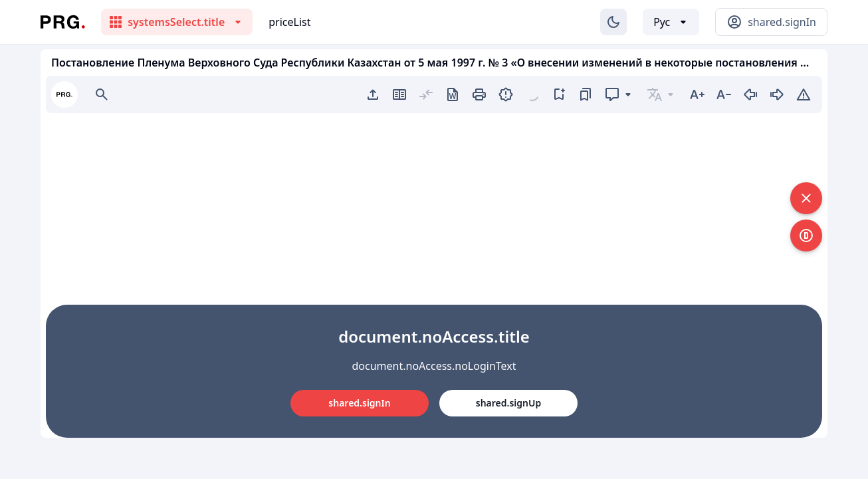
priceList (289, 22)
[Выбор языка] (671, 22)
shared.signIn (359, 403)
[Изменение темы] (613, 22)
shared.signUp (508, 403)
